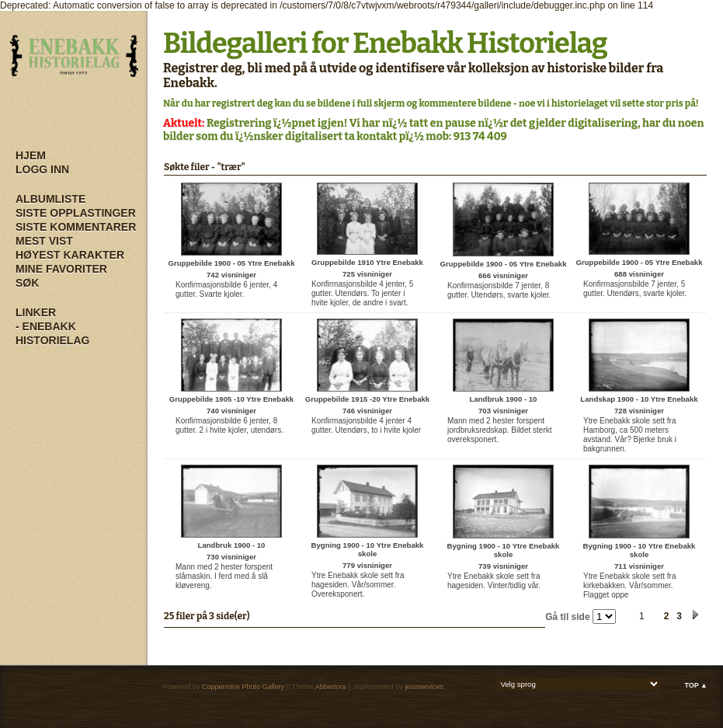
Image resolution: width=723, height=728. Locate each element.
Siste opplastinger (76, 213)
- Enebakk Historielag (52, 333)
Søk (27, 283)
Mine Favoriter (61, 269)
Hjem (31, 155)
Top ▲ (696, 685)
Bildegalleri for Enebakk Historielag (385, 44)
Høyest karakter (70, 255)
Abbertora (331, 687)
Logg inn (42, 169)
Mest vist (44, 241)
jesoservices (424, 687)
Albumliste (50, 199)
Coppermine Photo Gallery (243, 687)
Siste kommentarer (76, 227)
